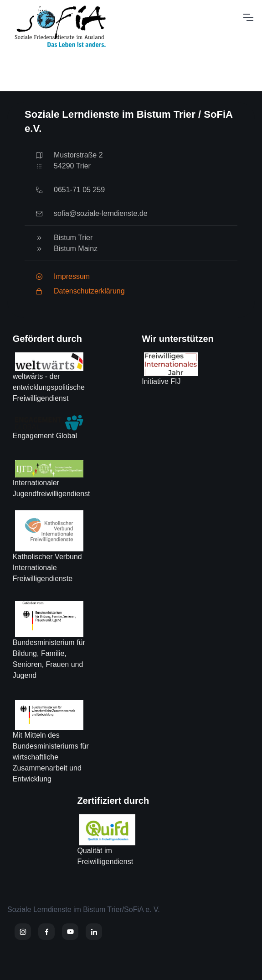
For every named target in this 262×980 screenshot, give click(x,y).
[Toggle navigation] (248, 17)
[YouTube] (70, 932)
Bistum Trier (73, 238)
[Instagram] (23, 932)
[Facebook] (46, 932)
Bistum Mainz (76, 249)
